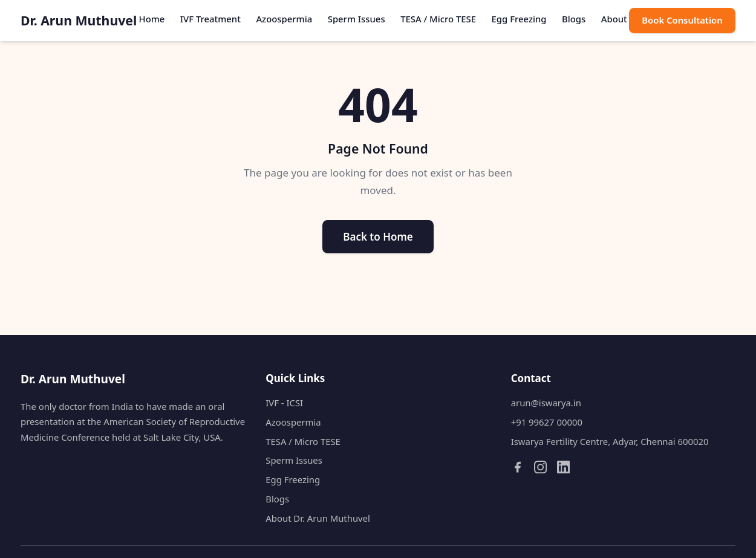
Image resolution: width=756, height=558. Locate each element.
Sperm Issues (357, 19)
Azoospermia (284, 19)
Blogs (574, 19)
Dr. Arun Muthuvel (79, 20)
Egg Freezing (519, 19)
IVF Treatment (210, 19)
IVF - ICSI (284, 403)
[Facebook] (517, 467)
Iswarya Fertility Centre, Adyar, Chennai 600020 (610, 441)
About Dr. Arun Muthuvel (318, 518)
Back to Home (378, 237)
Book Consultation (682, 20)
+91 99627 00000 (547, 422)
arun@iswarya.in (546, 403)
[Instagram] (540, 467)
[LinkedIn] (563, 467)
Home (152, 19)
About (614, 19)
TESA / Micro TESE (438, 19)
